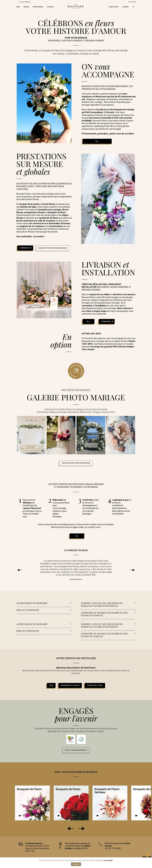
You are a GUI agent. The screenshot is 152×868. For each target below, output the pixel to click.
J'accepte (76, 864)
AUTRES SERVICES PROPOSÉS (32, 603)
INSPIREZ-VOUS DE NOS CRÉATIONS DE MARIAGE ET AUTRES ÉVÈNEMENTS (102, 604)
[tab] (44, 604)
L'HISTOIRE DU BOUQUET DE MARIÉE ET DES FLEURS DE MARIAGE (104, 614)
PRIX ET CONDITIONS (28, 610)
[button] (25, 248)
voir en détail (108, 860)
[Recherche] (134, 7)
